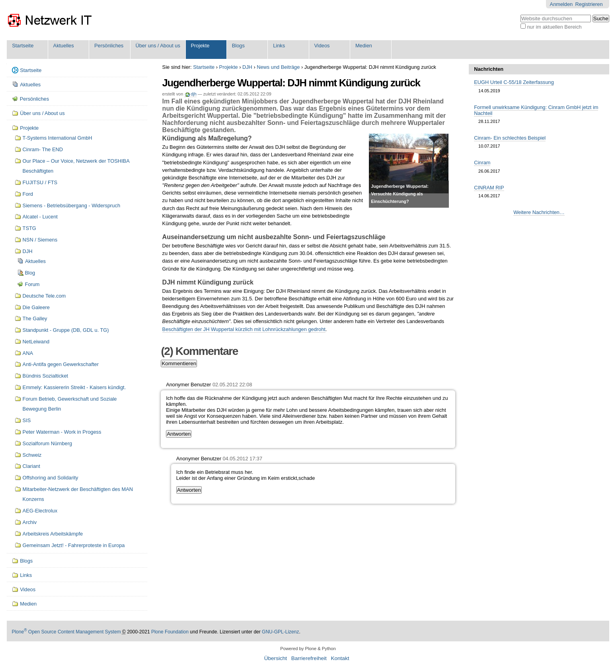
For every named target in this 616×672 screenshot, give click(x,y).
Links (279, 46)
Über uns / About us (158, 46)
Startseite (23, 46)
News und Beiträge (278, 67)
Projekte (200, 46)
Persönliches (109, 46)
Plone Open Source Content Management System (66, 632)
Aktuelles (64, 46)
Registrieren (589, 4)
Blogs (238, 46)
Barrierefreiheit (309, 658)
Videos (322, 46)
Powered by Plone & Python (308, 649)
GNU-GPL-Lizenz (280, 632)
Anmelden (561, 4)
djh (194, 94)
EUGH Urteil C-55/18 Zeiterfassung (514, 82)
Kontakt (340, 658)
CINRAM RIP (489, 188)
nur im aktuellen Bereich (554, 27)
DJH (247, 67)
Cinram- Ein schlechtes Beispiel (510, 138)
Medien (364, 46)
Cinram (482, 163)
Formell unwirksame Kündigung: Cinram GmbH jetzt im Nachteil (536, 110)
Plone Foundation (170, 632)
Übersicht (276, 658)
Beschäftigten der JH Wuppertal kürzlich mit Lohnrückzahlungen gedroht (244, 329)
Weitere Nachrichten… (539, 212)
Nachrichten (489, 69)
